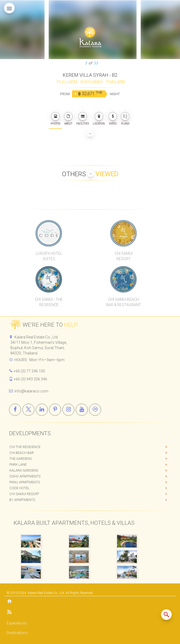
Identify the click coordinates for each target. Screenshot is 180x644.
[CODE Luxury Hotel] (49, 233)
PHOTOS (55, 119)
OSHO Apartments (25, 476)
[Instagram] (68, 410)
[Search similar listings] (166, 615)
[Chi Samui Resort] (123, 233)
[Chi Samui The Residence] (49, 279)
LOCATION (99, 119)
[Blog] (90, 613)
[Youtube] (82, 410)
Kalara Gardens (24, 470)
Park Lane (18, 464)
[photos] (55, 116)
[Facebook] (15, 410)
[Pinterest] (55, 410)
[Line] (95, 410)
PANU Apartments (25, 482)
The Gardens (21, 459)
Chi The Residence (25, 447)
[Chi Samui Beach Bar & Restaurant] (123, 279)
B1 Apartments (22, 500)
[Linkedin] (42, 410)
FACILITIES (83, 119)
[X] (28, 410)
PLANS (125, 119)
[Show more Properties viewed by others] (91, 174)
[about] (68, 116)
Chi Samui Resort (24, 494)
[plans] (125, 116)
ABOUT (68, 119)
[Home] (90, 602)
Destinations (17, 633)
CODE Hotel (19, 488)
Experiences (17, 623)
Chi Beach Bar (22, 453)
